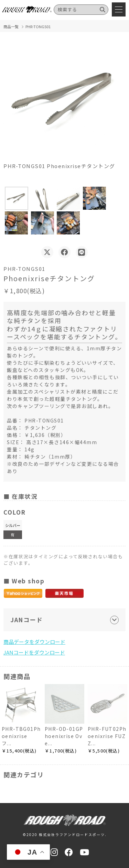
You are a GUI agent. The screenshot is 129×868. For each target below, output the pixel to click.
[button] (17, 198)
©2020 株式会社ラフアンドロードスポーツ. (65, 834)
